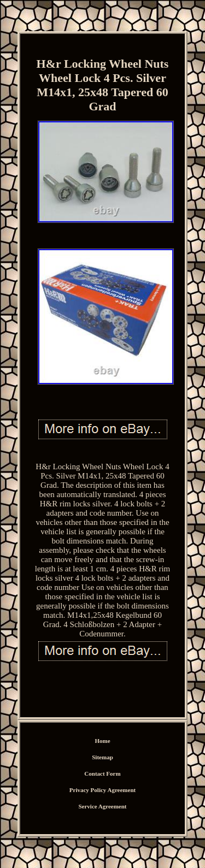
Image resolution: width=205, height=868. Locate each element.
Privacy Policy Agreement (102, 790)
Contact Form (102, 773)
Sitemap (102, 757)
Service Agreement (102, 806)
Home (102, 741)
